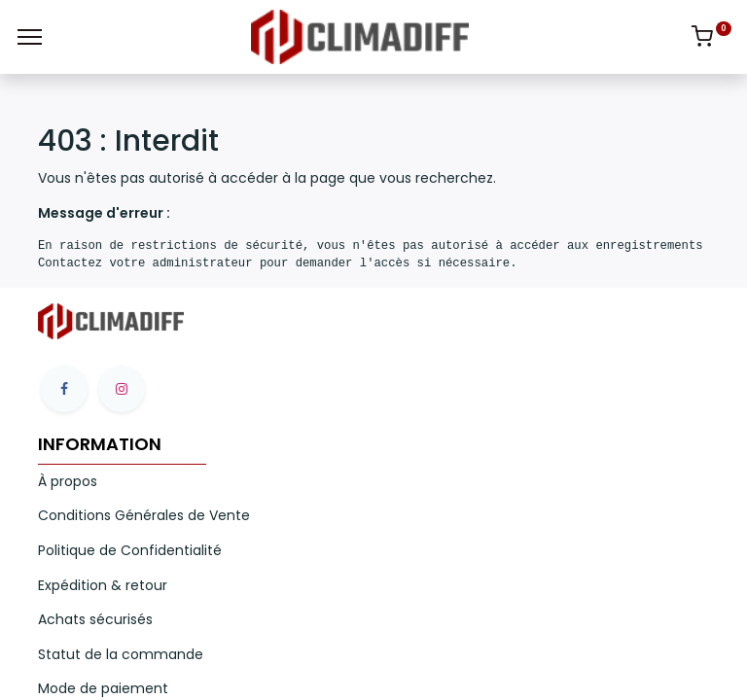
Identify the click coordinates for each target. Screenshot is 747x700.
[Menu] (30, 37)
